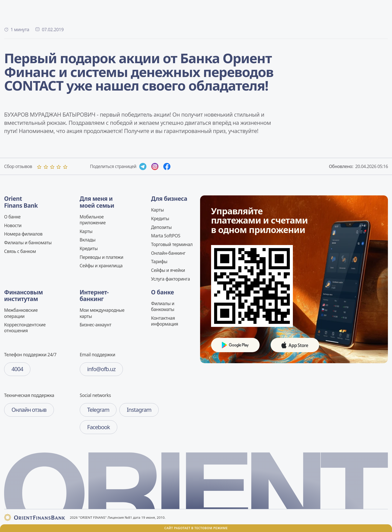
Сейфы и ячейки (168, 270)
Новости (13, 225)
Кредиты (89, 248)
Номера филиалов (23, 234)
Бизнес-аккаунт (96, 325)
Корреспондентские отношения (25, 328)
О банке (12, 217)
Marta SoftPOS (166, 236)
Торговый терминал (172, 244)
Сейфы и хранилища (101, 265)
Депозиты (161, 227)
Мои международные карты (102, 313)
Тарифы (159, 261)
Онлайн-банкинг (168, 253)
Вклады (88, 240)
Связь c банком (20, 251)
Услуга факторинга (170, 279)
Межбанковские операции (21, 313)
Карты (86, 231)
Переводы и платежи (102, 257)
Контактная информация (165, 321)
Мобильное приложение (93, 220)
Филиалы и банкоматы (28, 242)
